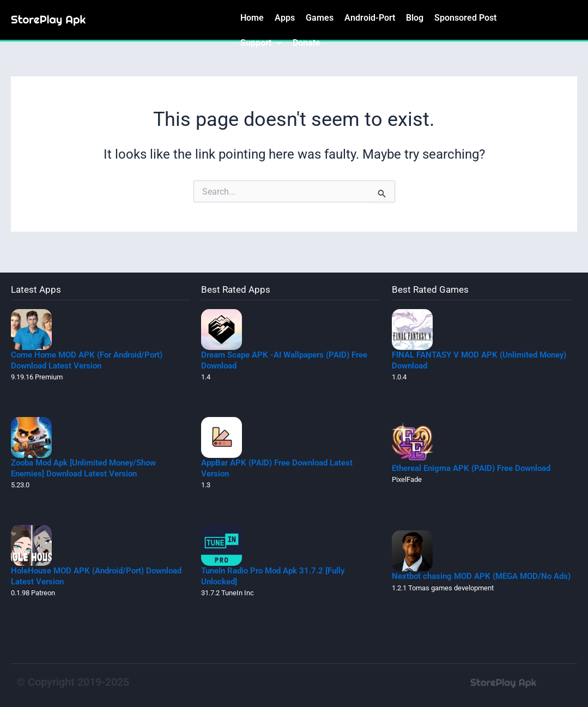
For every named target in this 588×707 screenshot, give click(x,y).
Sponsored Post (465, 18)
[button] (261, 43)
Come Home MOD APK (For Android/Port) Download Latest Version (87, 360)
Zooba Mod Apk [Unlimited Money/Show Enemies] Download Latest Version (83, 468)
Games (320, 18)
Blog (415, 18)
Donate (307, 43)
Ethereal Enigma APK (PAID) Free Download (471, 468)
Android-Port (370, 18)
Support (261, 43)
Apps (285, 18)
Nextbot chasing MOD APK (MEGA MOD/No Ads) (481, 576)
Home (252, 18)
